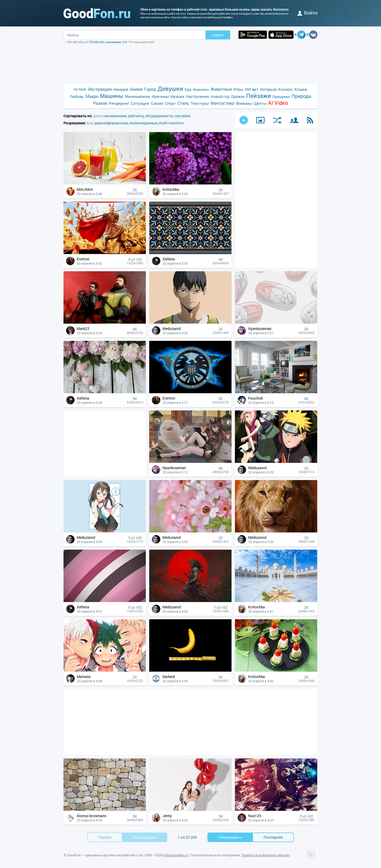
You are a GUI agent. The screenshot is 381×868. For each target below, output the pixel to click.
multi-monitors (171, 123)
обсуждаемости (159, 116)
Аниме (136, 89)
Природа (301, 96)
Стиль (183, 103)
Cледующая (230, 837)
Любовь (77, 96)
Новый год (220, 96)
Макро (92, 96)
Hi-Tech (80, 89)
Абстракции (100, 89)
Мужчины (160, 96)
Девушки (170, 89)
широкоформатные (111, 123)
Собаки (157, 103)
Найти (218, 35)
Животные (221, 89)
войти (307, 13)
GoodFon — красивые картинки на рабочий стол (105, 855)
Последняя (273, 837)
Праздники (281, 97)
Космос (286, 89)
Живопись (201, 89)
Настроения (197, 96)
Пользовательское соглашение (215, 855)
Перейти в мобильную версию (266, 855)
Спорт (170, 103)
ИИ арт (252, 89)
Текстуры (200, 103)
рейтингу (136, 116)
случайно (183, 116)
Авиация (121, 89)
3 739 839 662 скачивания (103, 42)
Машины (112, 96)
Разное (100, 103)
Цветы (260, 103)
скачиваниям (115, 116)
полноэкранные (143, 123)
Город (150, 89)
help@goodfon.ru (176, 855)
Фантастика (223, 103)
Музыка (177, 96)
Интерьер (268, 89)
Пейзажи (258, 96)
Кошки (301, 89)
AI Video (278, 103)
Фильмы (244, 103)
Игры (238, 89)
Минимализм (137, 96)
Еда (188, 89)
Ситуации (140, 103)
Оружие (238, 96)
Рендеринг (119, 103)
